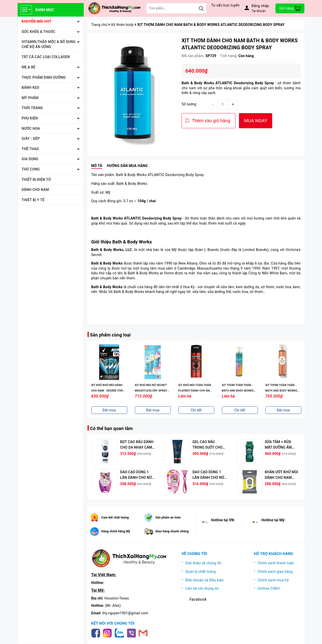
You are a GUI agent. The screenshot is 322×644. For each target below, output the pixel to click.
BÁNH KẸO (30, 88)
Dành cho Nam (35, 190)
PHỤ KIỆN (30, 118)
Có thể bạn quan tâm (111, 428)
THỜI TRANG (32, 108)
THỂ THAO (30, 149)
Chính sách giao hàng (275, 572)
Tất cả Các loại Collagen (46, 57)
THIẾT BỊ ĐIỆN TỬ (36, 180)
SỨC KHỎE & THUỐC (38, 32)
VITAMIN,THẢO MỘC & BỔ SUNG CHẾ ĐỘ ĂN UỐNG (49, 44)
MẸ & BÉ (29, 67)
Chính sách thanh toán (276, 563)
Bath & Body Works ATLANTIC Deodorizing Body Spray (228, 83)
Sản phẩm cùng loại (110, 335)
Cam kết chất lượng (115, 518)
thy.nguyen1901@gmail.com (125, 613)
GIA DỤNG (30, 159)
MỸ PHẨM (30, 98)
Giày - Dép (31, 139)
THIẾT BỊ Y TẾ (33, 200)
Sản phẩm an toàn (168, 518)
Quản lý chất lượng (201, 572)
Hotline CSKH (269, 588)
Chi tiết (196, 410)
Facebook (198, 599)
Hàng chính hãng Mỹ (116, 531)
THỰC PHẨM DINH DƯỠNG (44, 77)
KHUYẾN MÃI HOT (37, 21)
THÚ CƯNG (31, 169)
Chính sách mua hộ (273, 580)
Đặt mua (109, 410)
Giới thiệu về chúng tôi (203, 563)
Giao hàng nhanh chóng (172, 531)
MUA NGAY (256, 121)
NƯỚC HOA (31, 128)
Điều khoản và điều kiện (205, 580)
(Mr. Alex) (113, 606)
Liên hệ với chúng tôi (202, 588)
